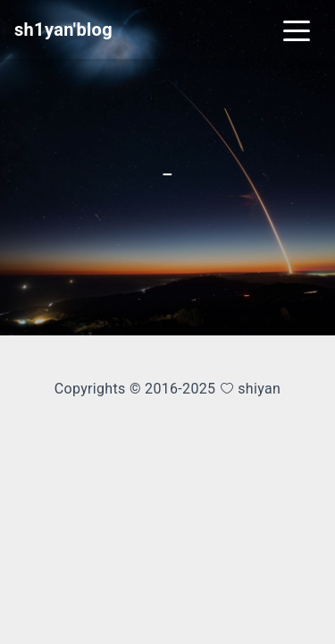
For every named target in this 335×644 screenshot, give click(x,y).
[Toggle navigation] (297, 30)
